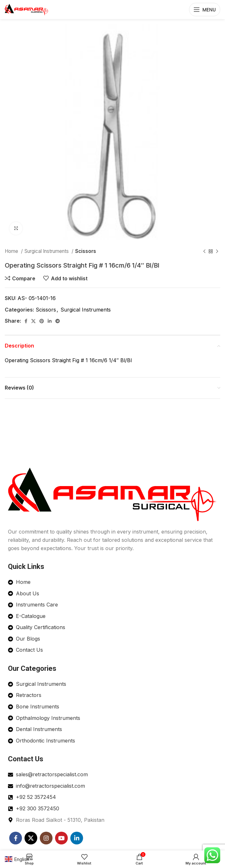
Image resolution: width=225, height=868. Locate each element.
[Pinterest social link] (42, 321)
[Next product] (217, 251)
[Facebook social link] (26, 321)
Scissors (86, 251)
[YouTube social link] (61, 838)
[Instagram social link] (46, 838)
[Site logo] (27, 9)
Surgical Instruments (47, 251)
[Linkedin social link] (50, 321)
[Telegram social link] (58, 321)
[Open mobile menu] (205, 10)
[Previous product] (204, 251)
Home (12, 251)
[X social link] (33, 321)
